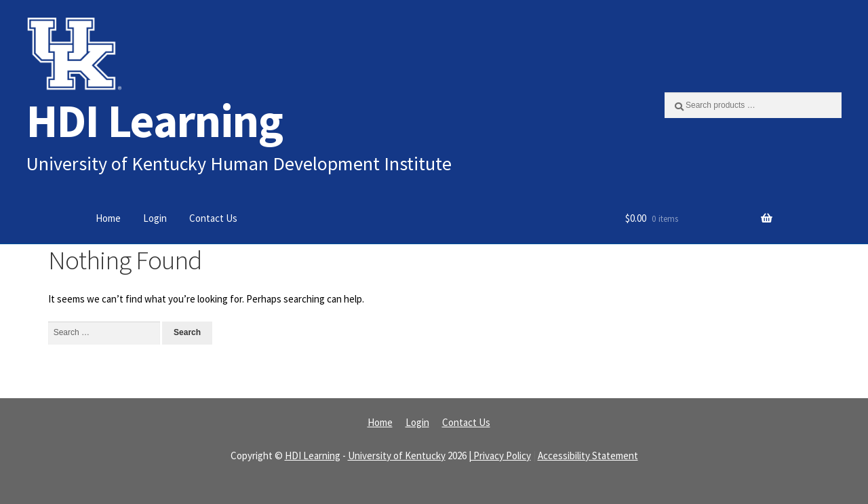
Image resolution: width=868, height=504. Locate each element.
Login (155, 218)
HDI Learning (155, 120)
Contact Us (213, 218)
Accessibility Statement (588, 455)
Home (108, 218)
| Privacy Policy (500, 455)
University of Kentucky (397, 455)
